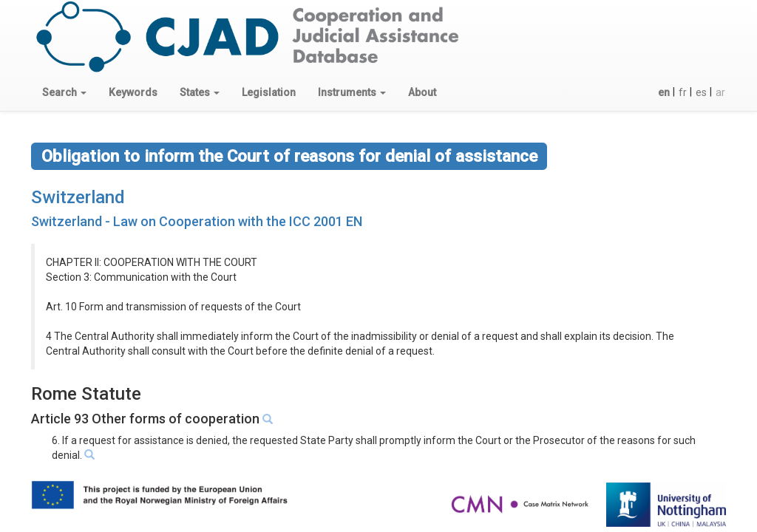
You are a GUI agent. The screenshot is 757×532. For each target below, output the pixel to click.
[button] (64, 92)
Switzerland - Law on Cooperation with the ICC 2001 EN (197, 221)
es (701, 92)
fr (683, 92)
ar (720, 92)
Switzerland (78, 197)
